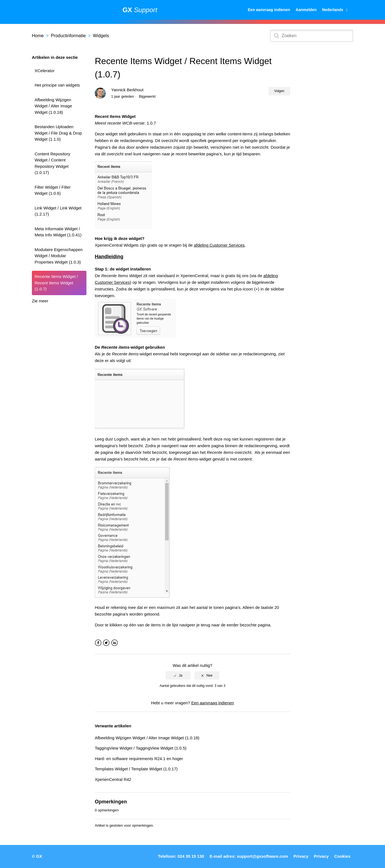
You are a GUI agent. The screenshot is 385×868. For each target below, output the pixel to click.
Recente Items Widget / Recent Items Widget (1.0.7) (56, 283)
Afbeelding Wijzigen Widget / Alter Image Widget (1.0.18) (53, 106)
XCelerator (45, 71)
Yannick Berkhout (127, 90)
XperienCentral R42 (113, 779)
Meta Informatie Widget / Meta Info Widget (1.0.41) (58, 232)
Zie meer (40, 301)
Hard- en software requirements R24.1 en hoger (139, 759)
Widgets (101, 36)
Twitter (106, 643)
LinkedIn (115, 643)
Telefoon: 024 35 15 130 (181, 856)
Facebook (98, 643)
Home (38, 36)
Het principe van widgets (57, 85)
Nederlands (333, 10)
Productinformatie (68, 36)
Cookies (342, 856)
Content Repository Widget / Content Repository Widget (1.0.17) (52, 163)
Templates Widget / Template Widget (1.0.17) (136, 769)
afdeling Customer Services (219, 245)
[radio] (178, 675)
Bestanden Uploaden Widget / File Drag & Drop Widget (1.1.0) (58, 133)
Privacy (301, 856)
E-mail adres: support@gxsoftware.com (249, 856)
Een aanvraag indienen (269, 10)
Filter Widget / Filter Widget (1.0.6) (53, 190)
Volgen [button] (279, 91)
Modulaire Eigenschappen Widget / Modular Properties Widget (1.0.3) (59, 256)
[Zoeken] (312, 36)
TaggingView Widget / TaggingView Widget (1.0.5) (141, 748)
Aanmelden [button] (306, 10)
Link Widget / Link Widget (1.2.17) (58, 211)
